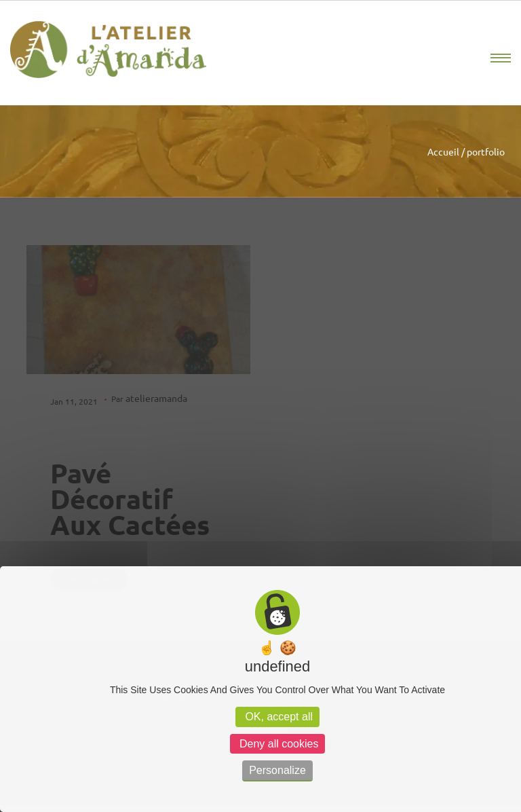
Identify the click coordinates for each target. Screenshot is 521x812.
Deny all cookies (278, 744)
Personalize (277, 770)
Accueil (443, 151)
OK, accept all (277, 717)
